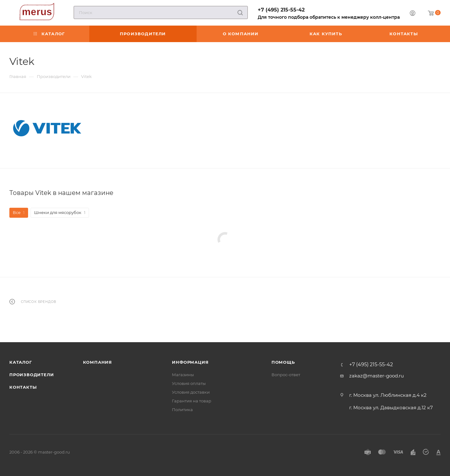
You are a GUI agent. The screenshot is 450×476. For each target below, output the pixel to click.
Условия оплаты (189, 383)
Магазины (183, 375)
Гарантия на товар (192, 401)
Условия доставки (191, 392)
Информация (190, 362)
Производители (32, 375)
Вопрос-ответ (286, 375)
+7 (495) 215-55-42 (281, 10)
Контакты (23, 387)
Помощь (283, 362)
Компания (98, 362)
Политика (182, 410)
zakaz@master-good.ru (377, 376)
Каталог (21, 362)
